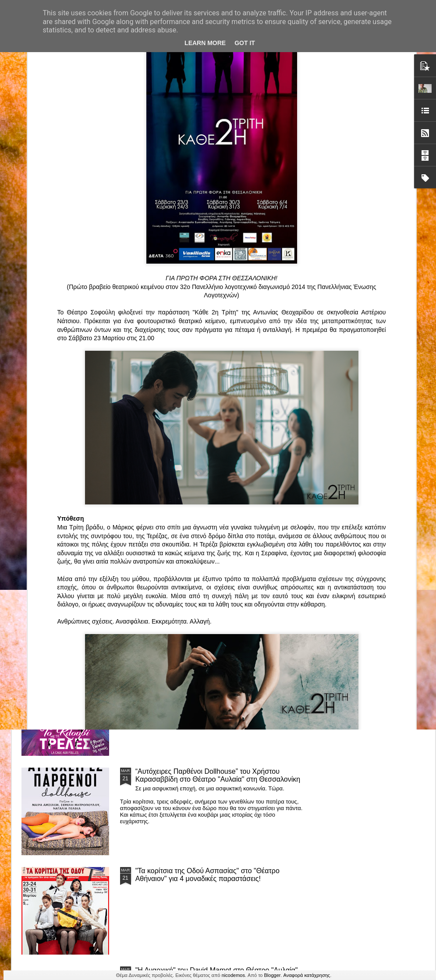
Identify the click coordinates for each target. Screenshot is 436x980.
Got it (245, 43)
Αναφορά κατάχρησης (307, 975)
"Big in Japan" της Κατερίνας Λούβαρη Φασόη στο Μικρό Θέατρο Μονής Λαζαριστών (378, 415)
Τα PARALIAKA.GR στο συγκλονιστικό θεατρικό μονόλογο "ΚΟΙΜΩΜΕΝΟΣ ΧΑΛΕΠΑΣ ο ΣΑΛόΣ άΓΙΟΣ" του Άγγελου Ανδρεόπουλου (209, 481)
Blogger (273, 975)
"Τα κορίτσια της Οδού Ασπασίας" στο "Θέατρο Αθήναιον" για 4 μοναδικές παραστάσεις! (207, 875)
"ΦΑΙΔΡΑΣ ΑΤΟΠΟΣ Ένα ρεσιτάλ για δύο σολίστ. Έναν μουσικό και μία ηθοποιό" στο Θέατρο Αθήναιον (174, 415)
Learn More (205, 43)
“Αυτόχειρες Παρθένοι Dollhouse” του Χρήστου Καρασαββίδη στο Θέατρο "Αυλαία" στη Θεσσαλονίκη (218, 775)
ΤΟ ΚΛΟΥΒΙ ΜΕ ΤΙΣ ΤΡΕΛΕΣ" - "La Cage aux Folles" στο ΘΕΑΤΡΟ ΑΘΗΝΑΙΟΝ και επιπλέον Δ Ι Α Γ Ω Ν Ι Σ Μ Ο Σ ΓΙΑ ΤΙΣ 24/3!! (219, 680)
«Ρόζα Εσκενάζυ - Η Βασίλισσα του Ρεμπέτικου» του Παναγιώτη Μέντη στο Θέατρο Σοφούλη (278, 415)
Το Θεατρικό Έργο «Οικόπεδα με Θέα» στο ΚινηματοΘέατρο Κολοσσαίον (69, 411)
